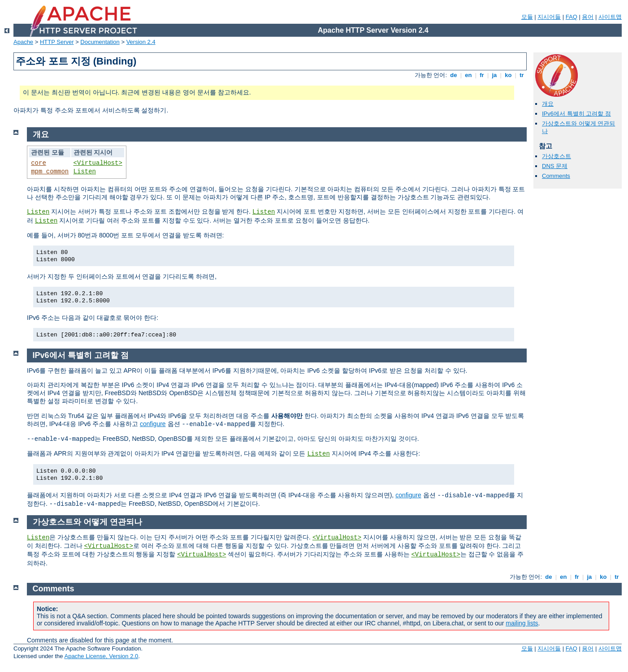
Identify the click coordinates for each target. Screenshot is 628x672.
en (468, 75)
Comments (556, 176)
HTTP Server (57, 42)
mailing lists (522, 623)
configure (153, 424)
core (39, 163)
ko (508, 75)
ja (494, 75)
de (454, 75)
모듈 (527, 17)
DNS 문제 (555, 166)
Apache (23, 42)
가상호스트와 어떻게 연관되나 (87, 522)
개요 (548, 104)
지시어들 (549, 17)
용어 (588, 17)
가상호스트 (557, 156)
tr (522, 75)
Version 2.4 (141, 42)
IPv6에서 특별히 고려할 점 (576, 114)
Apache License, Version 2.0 (101, 656)
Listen (85, 172)
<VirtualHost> (98, 163)
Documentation (100, 42)
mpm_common (50, 172)
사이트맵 (610, 17)
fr (482, 75)
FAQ (572, 17)
